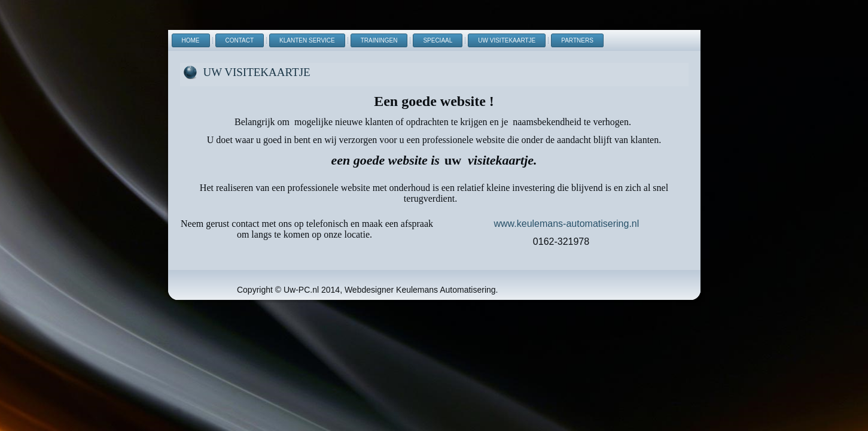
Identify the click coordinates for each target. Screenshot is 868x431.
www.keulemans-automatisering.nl (567, 224)
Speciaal (438, 40)
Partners (577, 40)
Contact (240, 40)
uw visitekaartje (507, 40)
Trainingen (379, 40)
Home (191, 40)
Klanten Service (307, 40)
